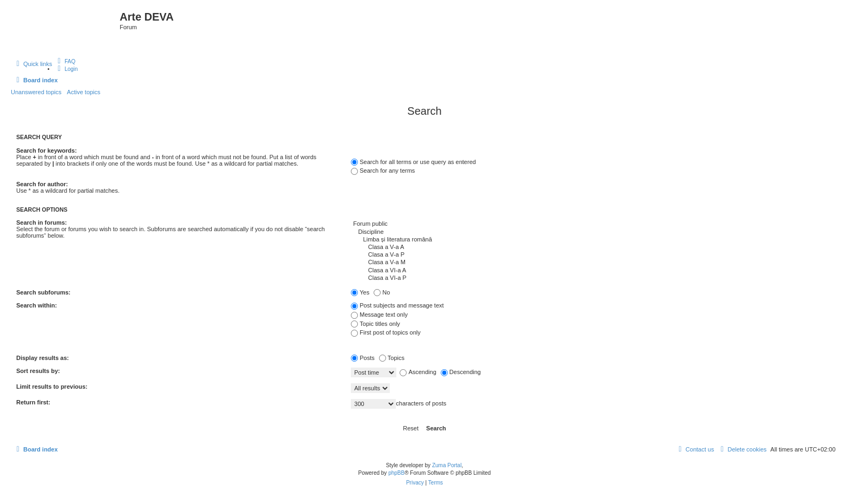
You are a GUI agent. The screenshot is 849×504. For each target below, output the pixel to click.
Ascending (418, 372)
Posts (363, 358)
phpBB (396, 473)
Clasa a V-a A (592, 247)
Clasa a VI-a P (592, 278)
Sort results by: (38, 371)
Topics (392, 358)
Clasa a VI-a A (592, 271)
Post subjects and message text (397, 305)
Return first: (33, 402)
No (382, 292)
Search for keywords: (47, 150)
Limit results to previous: (52, 387)
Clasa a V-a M (592, 263)
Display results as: (43, 358)
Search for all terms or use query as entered (413, 162)
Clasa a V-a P (592, 255)
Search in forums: (42, 222)
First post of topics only (386, 332)
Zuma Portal (447, 465)
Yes (360, 292)
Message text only (379, 315)
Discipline (592, 232)
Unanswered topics (36, 92)
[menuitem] (65, 61)
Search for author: (42, 184)
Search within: (37, 305)
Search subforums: (43, 292)
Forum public (592, 224)
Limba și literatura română (592, 240)
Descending (461, 372)
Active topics (84, 92)
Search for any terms (383, 171)
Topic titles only (375, 324)
